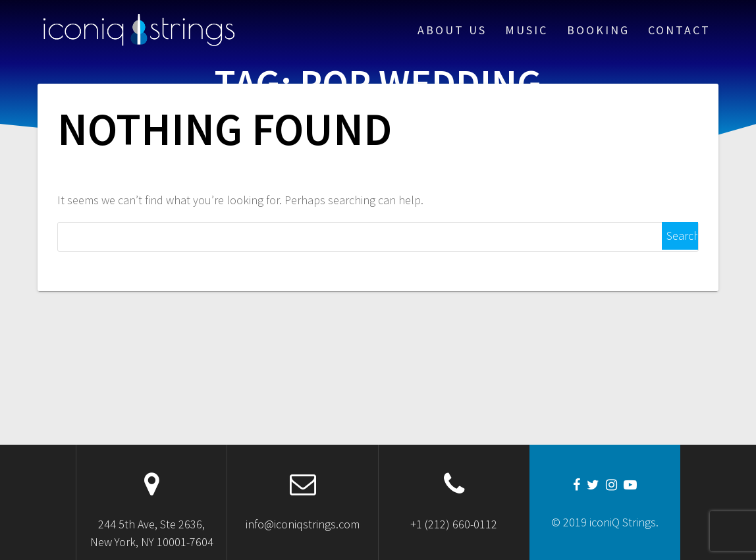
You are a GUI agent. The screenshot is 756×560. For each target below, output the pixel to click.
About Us (452, 30)
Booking (598, 30)
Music (526, 30)
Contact (679, 30)
